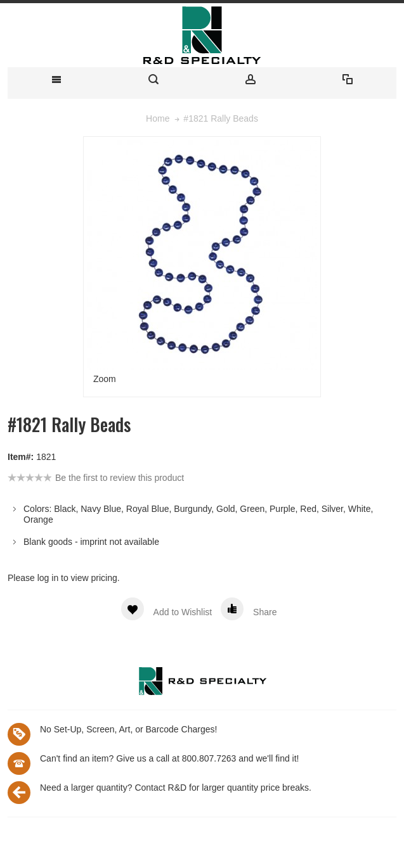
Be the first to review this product (120, 478)
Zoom (105, 379)
